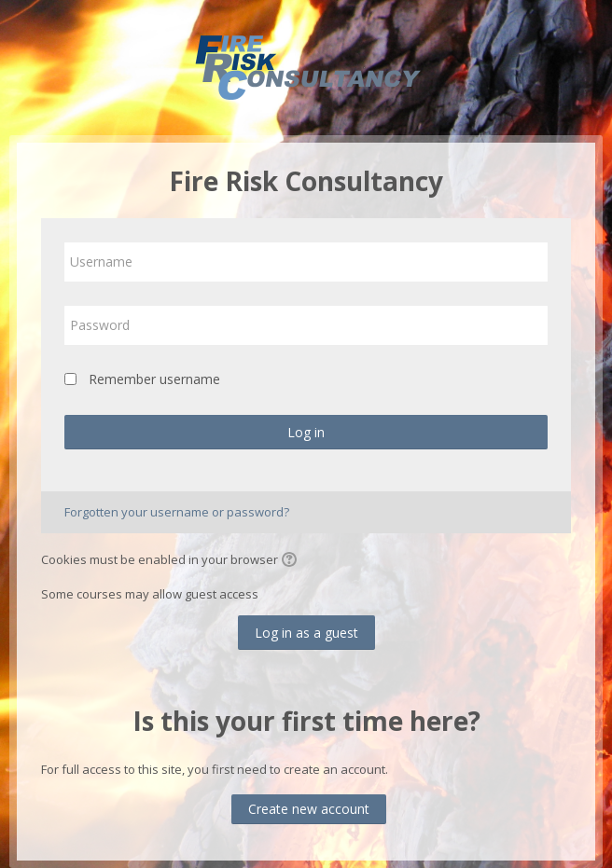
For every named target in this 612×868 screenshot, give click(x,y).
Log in (306, 432)
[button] (292, 561)
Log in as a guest (306, 633)
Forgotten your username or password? (177, 512)
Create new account (309, 809)
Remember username (154, 379)
